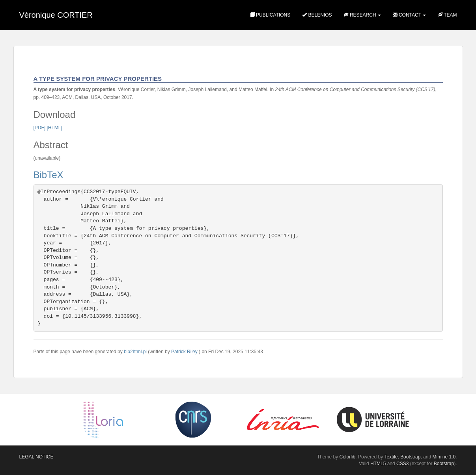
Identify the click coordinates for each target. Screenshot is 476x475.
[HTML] (55, 128)
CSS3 (402, 464)
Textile (391, 457)
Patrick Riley (184, 352)
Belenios (317, 15)
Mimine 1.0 (444, 457)
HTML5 (378, 464)
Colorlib (348, 457)
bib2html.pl (135, 352)
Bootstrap (410, 457)
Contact (407, 15)
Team (447, 15)
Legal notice (36, 457)
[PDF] (40, 128)
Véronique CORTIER (56, 15)
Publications (270, 15)
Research (360, 15)
